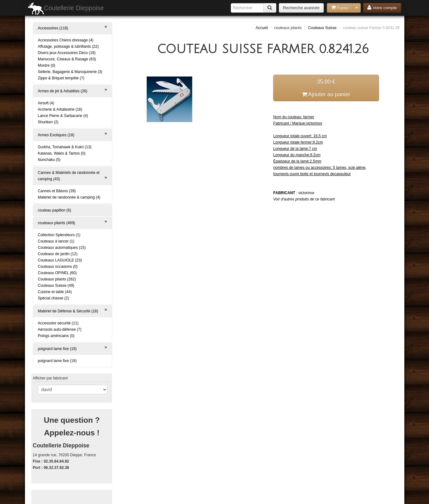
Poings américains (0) (56, 336)
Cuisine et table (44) (55, 292)
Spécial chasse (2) (54, 298)
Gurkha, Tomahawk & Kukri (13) (65, 147)
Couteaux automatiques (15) (62, 248)
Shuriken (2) (48, 122)
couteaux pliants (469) (73, 222)
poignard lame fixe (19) (73, 348)
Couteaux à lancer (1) (56, 241)
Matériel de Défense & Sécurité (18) (73, 311)
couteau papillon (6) (55, 210)
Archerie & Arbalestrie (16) (60, 109)
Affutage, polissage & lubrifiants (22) (68, 46)
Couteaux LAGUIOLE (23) (60, 260)
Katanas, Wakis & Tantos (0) (62, 153)
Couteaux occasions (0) (58, 267)
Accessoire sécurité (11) (58, 323)
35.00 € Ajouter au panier (326, 88)
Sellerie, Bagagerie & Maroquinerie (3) (70, 72)
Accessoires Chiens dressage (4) (66, 40)
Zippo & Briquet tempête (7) (61, 78)
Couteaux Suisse (322, 28)
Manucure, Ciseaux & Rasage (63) (67, 59)
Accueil (262, 28)
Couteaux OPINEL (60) (57, 273)
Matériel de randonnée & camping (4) (69, 197)
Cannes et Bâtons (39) (57, 191)
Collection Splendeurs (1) (59, 235)
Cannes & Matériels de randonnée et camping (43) (73, 176)
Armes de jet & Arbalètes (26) (73, 91)
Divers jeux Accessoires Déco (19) (67, 53)
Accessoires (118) (73, 28)
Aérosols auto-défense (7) (60, 329)
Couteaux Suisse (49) (56, 286)
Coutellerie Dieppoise (66, 9)
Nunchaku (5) (49, 160)
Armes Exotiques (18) (73, 135)
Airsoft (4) (46, 103)
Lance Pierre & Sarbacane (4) (63, 116)
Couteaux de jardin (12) (58, 254)
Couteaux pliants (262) (57, 279)
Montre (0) (47, 65)
